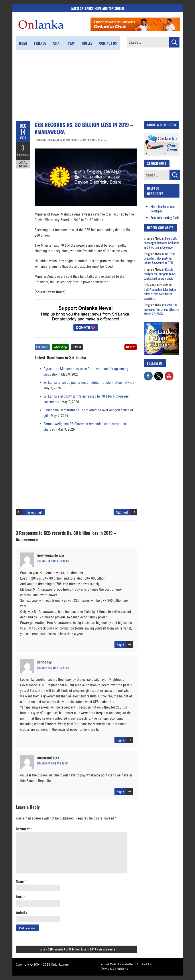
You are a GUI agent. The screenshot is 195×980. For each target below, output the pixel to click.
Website (22, 912)
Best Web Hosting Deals (165, 218)
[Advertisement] (98, 85)
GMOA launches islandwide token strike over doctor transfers (160, 294)
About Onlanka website (117, 964)
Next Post (122, 512)
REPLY (131, 347)
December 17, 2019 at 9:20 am (52, 763)
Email (21, 897)
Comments (23, 154)
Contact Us (144, 964)
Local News (23, 164)
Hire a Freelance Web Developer (163, 209)
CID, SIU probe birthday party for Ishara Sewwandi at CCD (159, 258)
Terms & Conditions (114, 969)
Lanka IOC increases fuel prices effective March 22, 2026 (161, 309)
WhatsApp (60, 347)
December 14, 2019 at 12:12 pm (53, 561)
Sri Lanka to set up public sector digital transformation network (89, 383)
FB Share (42, 347)
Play (71, 43)
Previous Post (33, 512)
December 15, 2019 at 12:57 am (53, 668)
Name (21, 881)
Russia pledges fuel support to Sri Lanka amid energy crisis (160, 274)
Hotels (87, 43)
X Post (77, 347)
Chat (57, 43)
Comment (24, 829)
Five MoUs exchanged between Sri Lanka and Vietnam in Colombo (161, 243)
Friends (40, 43)
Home (23, 43)
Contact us (108, 43)
